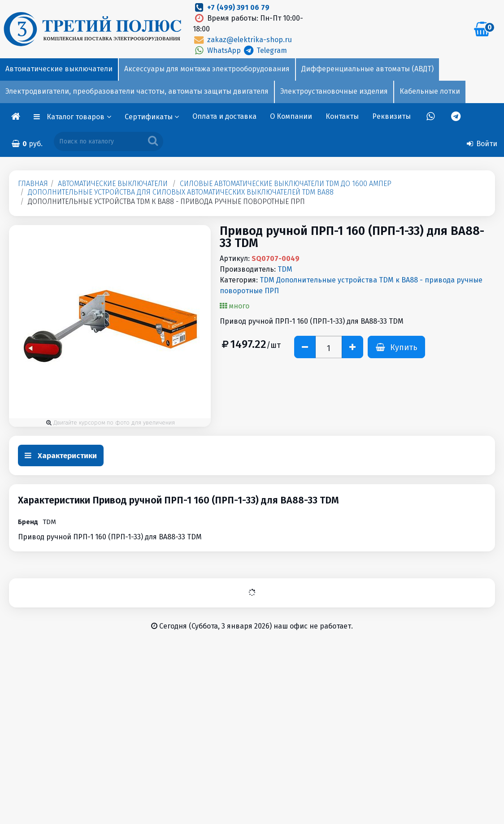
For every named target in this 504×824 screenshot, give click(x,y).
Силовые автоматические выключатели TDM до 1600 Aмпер (286, 184)
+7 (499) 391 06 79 (238, 7)
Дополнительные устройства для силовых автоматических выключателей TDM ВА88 (181, 192)
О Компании (291, 116)
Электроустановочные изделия (334, 91)
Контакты (342, 116)
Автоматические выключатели (59, 69)
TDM (285, 269)
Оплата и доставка (224, 116)
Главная (33, 184)
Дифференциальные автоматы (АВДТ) (367, 69)
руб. (27, 144)
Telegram (265, 50)
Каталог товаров (79, 117)
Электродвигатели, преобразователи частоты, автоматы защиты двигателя (137, 91)
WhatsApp (217, 50)
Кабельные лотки (430, 91)
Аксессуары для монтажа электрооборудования (207, 69)
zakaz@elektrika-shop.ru (242, 40)
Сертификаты (152, 117)
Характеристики (61, 456)
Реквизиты (391, 116)
